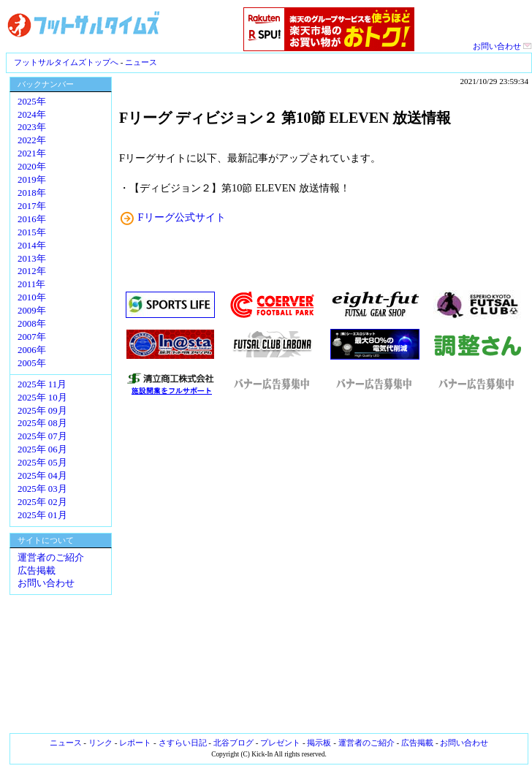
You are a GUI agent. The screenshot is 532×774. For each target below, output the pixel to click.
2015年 (32, 232)
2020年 (32, 167)
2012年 (32, 271)
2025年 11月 (42, 384)
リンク (100, 743)
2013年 (32, 259)
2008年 (32, 324)
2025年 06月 (42, 449)
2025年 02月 (42, 502)
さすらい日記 (183, 743)
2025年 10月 (42, 398)
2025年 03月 (42, 489)
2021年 (32, 153)
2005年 (32, 363)
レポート (135, 743)
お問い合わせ (502, 46)
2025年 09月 (42, 411)
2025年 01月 (42, 515)
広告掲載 (37, 571)
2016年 (32, 219)
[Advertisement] (324, 565)
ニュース (141, 62)
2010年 (32, 297)
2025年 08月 (42, 423)
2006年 (32, 350)
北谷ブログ (233, 743)
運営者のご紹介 (51, 558)
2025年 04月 (42, 476)
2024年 (32, 115)
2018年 (32, 193)
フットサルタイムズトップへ (66, 62)
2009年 (32, 311)
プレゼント (280, 743)
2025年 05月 (42, 463)
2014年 (32, 246)
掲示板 (319, 743)
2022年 (32, 140)
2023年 (32, 127)
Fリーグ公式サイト (182, 217)
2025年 (32, 102)
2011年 (31, 284)
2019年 (32, 180)
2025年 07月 (42, 436)
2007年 (32, 337)
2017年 (32, 206)
